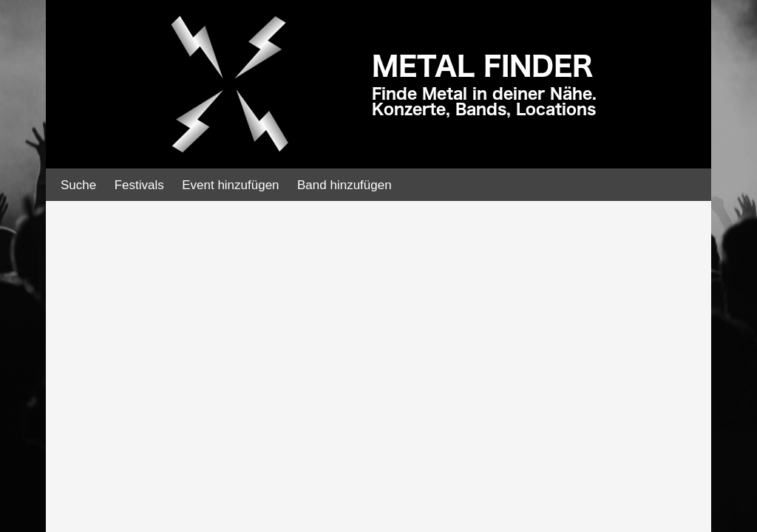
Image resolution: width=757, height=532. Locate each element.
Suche (78, 185)
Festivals (139, 185)
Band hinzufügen (344, 185)
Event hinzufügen (230, 185)
